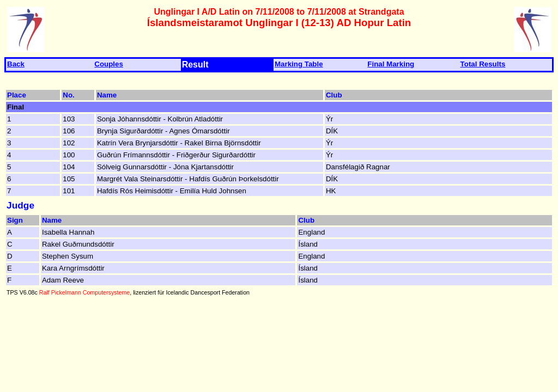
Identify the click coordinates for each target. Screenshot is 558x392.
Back (16, 64)
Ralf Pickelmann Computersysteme (84, 292)
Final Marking (391, 64)
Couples (109, 64)
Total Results (483, 64)
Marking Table (299, 64)
